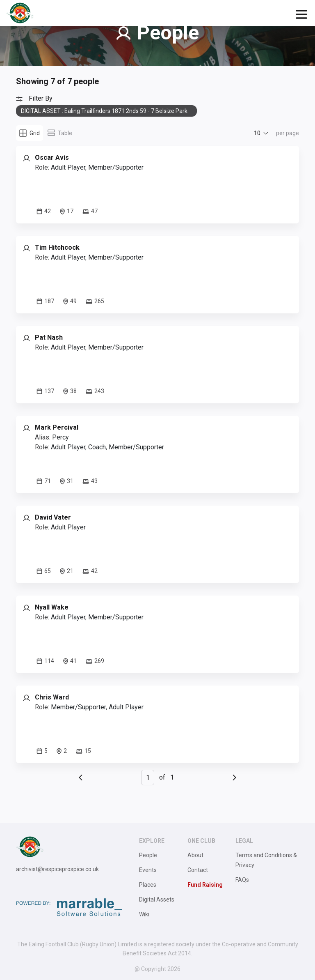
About (195, 855)
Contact (198, 870)
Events (148, 870)
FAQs (242, 880)
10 (257, 133)
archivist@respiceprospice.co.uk (57, 869)
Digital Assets (157, 899)
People (148, 855)
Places (148, 885)
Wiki (144, 914)
